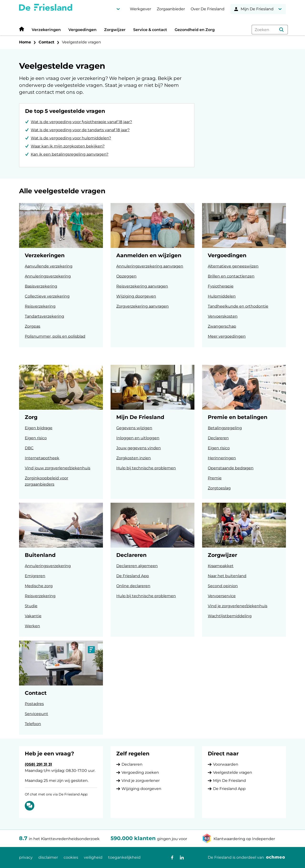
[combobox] (270, 30)
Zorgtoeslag (219, 488)
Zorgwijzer (115, 30)
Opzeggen (126, 276)
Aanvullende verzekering (49, 266)
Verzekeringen (46, 30)
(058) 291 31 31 (38, 764)
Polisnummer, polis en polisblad (55, 336)
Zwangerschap (222, 326)
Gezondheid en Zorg (195, 30)
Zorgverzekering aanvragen (142, 306)
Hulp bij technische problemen (146, 468)
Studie (31, 606)
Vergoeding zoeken (140, 772)
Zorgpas (33, 326)
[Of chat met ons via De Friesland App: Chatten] (30, 806)
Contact (46, 42)
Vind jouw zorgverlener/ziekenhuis (58, 468)
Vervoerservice (222, 596)
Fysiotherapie (221, 286)
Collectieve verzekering (47, 296)
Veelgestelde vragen (81, 42)
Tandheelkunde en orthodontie (238, 306)
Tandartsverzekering (44, 316)
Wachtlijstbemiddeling (230, 616)
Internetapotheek (42, 458)
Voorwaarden (226, 764)
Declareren (218, 438)
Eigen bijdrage (39, 428)
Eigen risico (36, 438)
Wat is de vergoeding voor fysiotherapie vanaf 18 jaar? (81, 122)
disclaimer (48, 857)
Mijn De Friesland (229, 781)
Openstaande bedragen (231, 468)
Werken (32, 626)
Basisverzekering (41, 286)
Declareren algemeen (137, 566)
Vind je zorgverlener (141, 781)
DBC (29, 448)
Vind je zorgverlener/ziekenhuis (238, 606)
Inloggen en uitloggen (138, 438)
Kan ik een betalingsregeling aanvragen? (70, 154)
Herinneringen (222, 458)
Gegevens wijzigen (134, 428)
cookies (71, 857)
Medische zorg (39, 586)
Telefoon (33, 724)
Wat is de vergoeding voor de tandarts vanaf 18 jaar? (80, 130)
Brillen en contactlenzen (231, 276)
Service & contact (150, 30)
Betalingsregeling (225, 428)
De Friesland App (133, 576)
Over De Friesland (208, 9)
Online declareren (133, 586)
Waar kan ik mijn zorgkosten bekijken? (68, 146)
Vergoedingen (82, 30)
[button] (281, 30)
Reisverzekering (40, 306)
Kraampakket (221, 566)
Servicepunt (36, 714)
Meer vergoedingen (227, 336)
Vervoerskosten (223, 316)
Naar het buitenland (227, 576)
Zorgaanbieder (171, 9)
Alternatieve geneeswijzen (233, 266)
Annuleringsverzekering (48, 276)
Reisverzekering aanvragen (142, 286)
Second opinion (223, 586)
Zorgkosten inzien (134, 458)
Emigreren (35, 576)
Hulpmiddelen (222, 296)
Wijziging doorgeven (136, 296)
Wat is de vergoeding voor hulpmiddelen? (71, 138)
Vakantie (33, 616)
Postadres (34, 704)
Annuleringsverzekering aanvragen (150, 266)
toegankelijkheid (124, 857)
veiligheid (93, 857)
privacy (26, 857)
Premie (215, 478)
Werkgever (140, 9)
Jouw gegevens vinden (139, 448)
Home (25, 42)
